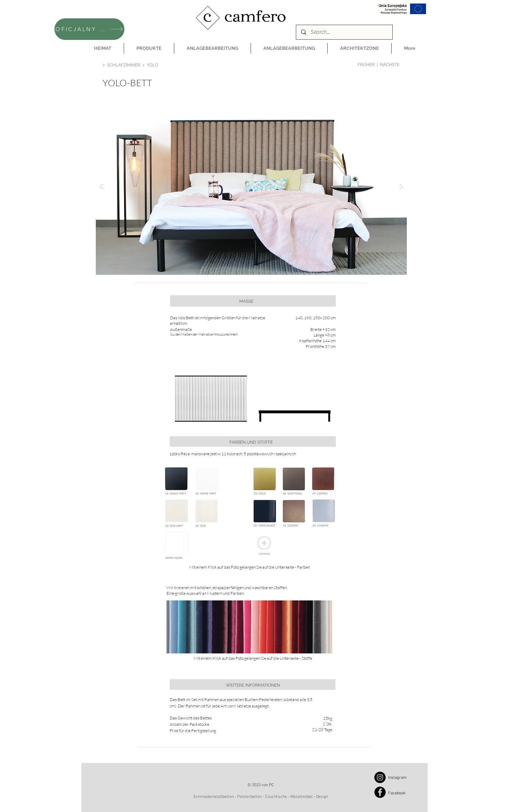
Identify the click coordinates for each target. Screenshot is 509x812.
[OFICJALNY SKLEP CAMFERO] (89, 29)
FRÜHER (366, 65)
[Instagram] (380, 777)
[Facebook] (380, 792)
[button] (149, 48)
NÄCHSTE (390, 65)
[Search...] (344, 32)
